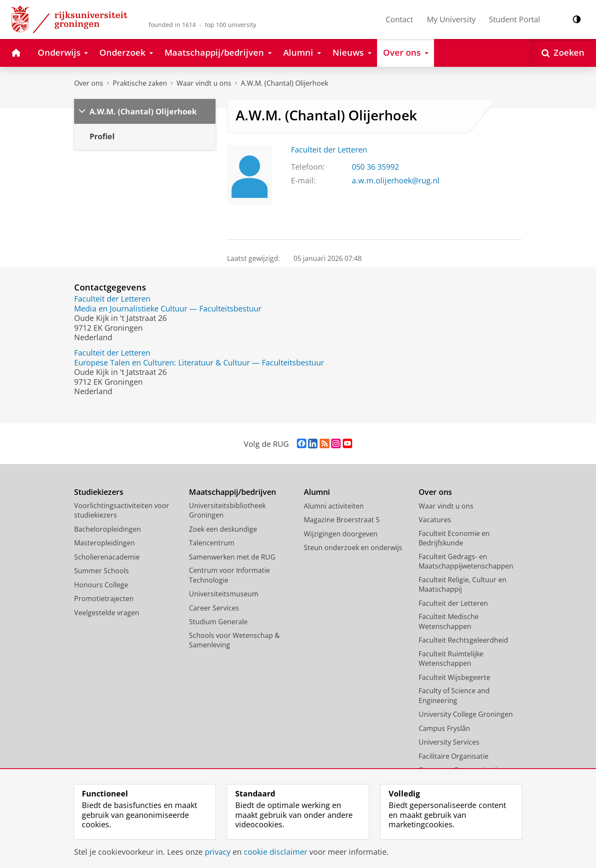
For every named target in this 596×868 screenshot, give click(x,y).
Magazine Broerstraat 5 (342, 520)
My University (451, 19)
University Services (449, 742)
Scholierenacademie (107, 557)
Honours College (101, 585)
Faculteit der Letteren (329, 150)
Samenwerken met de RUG (232, 557)
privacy (218, 852)
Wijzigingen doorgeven (341, 534)
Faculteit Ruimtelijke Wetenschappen (451, 659)
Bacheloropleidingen (108, 529)
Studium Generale (218, 622)
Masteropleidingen (105, 543)
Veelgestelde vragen (107, 613)
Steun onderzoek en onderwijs (353, 548)
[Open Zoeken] (563, 53)
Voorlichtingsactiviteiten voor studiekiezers (122, 510)
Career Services (214, 608)
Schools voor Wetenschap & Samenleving (234, 640)
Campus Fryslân (444, 728)
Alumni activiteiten (334, 506)
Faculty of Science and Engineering (454, 696)
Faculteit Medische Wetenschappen (449, 621)
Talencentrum (212, 543)
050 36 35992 (375, 167)
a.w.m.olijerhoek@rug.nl (396, 180)
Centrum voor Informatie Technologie (229, 575)
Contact (399, 19)
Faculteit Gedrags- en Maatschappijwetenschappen (466, 561)
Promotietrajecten (104, 599)
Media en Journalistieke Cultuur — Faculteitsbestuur (168, 308)
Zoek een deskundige (223, 529)
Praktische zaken (140, 83)
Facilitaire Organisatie (454, 756)
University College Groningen (466, 714)
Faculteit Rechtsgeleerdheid (463, 640)
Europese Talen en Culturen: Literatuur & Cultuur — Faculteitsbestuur (199, 362)
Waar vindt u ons (204, 83)
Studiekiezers (99, 492)
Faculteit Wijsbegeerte (454, 677)
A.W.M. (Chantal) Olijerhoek (285, 83)
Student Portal (515, 19)
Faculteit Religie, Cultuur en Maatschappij (463, 585)
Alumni (317, 492)
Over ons (89, 83)
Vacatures (435, 520)
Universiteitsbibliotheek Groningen (227, 510)
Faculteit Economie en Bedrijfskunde (454, 538)
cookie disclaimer (276, 852)
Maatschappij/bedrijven (232, 492)
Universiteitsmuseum (224, 594)
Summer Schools (102, 571)
